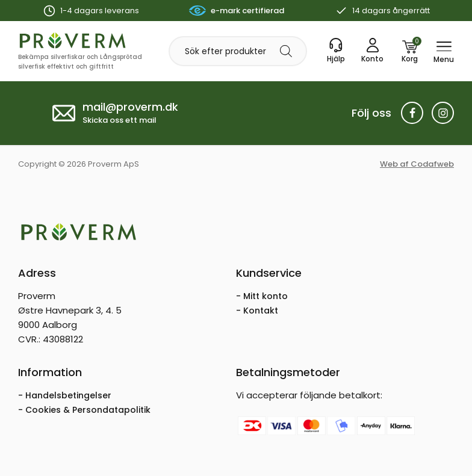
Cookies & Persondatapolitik (88, 410)
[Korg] (410, 51)
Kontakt (261, 311)
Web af (417, 164)
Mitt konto (265, 296)
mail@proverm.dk (130, 107)
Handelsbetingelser (68, 395)
